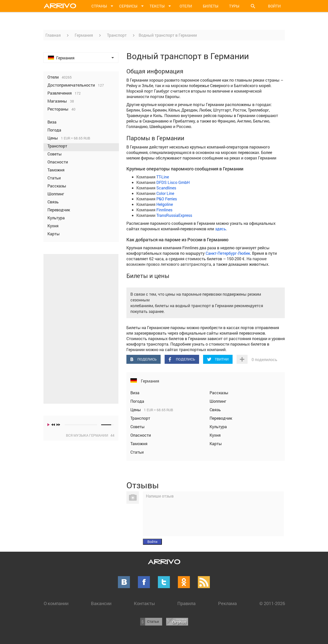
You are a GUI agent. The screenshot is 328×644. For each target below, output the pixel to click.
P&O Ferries (167, 199)
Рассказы (219, 393)
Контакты (144, 603)
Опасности (141, 435)
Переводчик (221, 418)
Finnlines (164, 210)
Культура (218, 427)
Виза (135, 393)
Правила (186, 603)
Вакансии (101, 603)
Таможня (139, 444)
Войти (274, 6)
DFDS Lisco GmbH (173, 182)
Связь (215, 410)
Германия (84, 35)
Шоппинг (218, 401)
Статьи (137, 452)
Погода (137, 401)
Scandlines (166, 188)
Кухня (215, 435)
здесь (221, 229)
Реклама (227, 603)
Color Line (165, 193)
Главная (53, 35)
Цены (136, 410)
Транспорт (117, 35)
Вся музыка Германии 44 (90, 435)
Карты (216, 444)
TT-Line (163, 177)
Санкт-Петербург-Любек (228, 253)
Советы (138, 427)
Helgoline (165, 204)
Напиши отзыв (160, 496)
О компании (56, 603)
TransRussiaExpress (174, 215)
